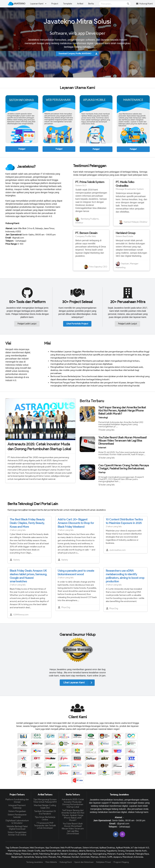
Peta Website (51, 862)
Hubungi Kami (66, 862)
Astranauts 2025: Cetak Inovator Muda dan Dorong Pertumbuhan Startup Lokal (39, 446)
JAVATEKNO (17, 4)
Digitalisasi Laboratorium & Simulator (17, 822)
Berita (91, 4)
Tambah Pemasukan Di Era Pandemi (45, 812)
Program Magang (121, 862)
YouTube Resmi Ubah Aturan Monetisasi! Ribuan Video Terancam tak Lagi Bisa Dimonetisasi (123, 441)
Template (68, 4)
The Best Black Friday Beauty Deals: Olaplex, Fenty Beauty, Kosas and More (27, 523)
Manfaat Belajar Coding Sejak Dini (45, 807)
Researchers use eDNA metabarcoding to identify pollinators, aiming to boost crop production (125, 576)
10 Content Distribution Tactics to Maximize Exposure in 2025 (124, 521)
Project (55, 4)
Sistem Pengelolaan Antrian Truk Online (17, 834)
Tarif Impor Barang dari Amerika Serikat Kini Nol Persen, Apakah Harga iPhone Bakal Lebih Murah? (122, 411)
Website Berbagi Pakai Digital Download (17, 828)
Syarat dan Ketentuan (84, 862)
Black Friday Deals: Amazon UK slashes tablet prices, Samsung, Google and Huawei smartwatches (28, 576)
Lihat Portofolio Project (77, 324)
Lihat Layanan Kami (79, 683)
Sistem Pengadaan (17, 811)
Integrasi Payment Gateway (17, 807)
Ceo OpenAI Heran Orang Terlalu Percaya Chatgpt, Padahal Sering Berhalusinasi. (124, 467)
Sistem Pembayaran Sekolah (17, 816)
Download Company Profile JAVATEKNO (79, 54)
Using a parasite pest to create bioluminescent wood (76, 572)
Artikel (80, 4)
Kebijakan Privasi (104, 862)
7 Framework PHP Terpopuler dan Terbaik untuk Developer (45, 825)
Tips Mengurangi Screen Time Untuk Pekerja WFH (45, 801)
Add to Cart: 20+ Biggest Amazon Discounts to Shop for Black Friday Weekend (76, 523)
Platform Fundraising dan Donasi (17, 801)
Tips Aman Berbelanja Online (45, 818)
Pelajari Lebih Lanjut (27, 324)
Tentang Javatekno (35, 862)
